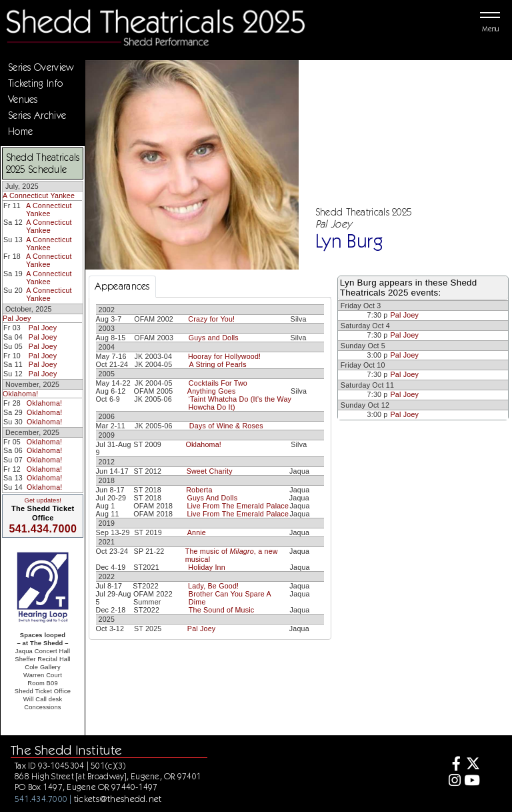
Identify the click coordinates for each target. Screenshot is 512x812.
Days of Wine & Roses (226, 426)
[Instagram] (452, 782)
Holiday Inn (207, 567)
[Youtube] (472, 782)
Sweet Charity (210, 471)
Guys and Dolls (214, 338)
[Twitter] (472, 765)
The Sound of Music (222, 610)
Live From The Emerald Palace (238, 506)
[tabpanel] (210, 468)
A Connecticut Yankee (39, 195)
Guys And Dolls (212, 498)
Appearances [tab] (122, 286)
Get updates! (43, 500)
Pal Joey (17, 318)
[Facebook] (452, 765)
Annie (197, 532)
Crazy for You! (211, 319)
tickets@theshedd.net (118, 799)
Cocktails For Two (218, 383)
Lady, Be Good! (213, 586)
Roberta (199, 490)
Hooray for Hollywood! (224, 356)
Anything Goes (212, 391)
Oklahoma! (20, 394)
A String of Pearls (218, 364)
